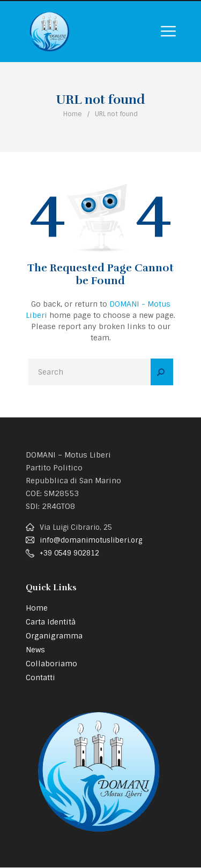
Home (73, 114)
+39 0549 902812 (69, 553)
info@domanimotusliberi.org (91, 540)
